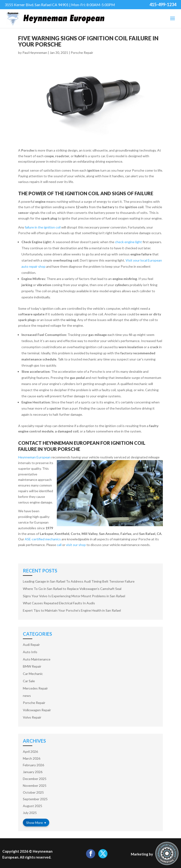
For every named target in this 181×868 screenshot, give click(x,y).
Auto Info (30, 652)
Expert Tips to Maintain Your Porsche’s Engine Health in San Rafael (72, 610)
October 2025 (33, 792)
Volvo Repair (32, 717)
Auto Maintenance (37, 659)
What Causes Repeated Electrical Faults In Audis (59, 603)
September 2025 (35, 799)
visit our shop (76, 545)
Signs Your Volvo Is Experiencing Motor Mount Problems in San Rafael (74, 596)
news (27, 696)
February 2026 (33, 765)
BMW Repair (32, 666)
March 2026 (32, 758)
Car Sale (29, 681)
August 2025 (33, 806)
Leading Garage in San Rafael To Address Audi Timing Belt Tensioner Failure (79, 581)
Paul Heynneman (35, 53)
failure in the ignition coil (43, 227)
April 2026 (30, 752)
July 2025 (30, 813)
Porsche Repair (82, 53)
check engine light (128, 242)
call (59, 545)
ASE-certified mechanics (43, 539)
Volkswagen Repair (37, 710)
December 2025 (35, 779)
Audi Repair (31, 645)
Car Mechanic (33, 674)
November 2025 (35, 785)
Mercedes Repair (35, 688)
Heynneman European (34, 457)
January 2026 (33, 772)
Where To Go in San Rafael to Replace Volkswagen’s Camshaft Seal (72, 589)
